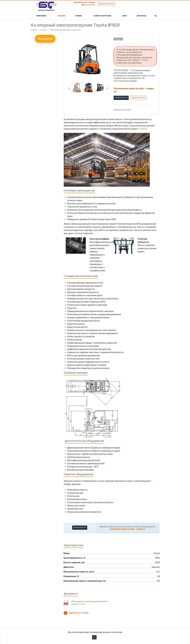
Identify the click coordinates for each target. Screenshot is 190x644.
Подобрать (45, 39)
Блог (125, 16)
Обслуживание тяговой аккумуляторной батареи (91, 601)
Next (106, 87)
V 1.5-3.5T (143, 60)
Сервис (79, 16)
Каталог (62, 16)
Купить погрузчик (102, 16)
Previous (70, 87)
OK (94, 637)
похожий (78, 233)
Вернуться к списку (76, 613)
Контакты (141, 16)
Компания (42, 16)
